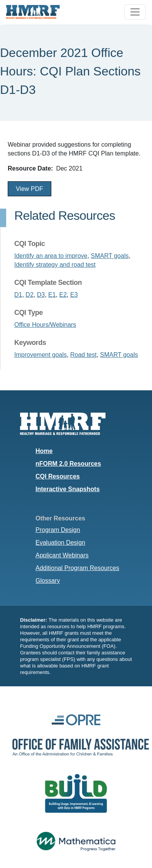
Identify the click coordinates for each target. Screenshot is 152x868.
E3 (74, 295)
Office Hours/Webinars (45, 325)
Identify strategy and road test (55, 265)
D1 (18, 295)
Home (44, 451)
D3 (41, 295)
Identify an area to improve (51, 256)
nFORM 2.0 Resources (68, 464)
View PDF (30, 189)
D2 (29, 295)
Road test (83, 355)
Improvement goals (41, 355)
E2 (63, 295)
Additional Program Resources (77, 568)
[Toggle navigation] (135, 12)
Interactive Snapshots (68, 489)
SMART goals (110, 256)
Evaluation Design (60, 543)
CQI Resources (58, 476)
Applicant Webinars (62, 555)
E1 (52, 295)
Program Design (58, 530)
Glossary (48, 581)
